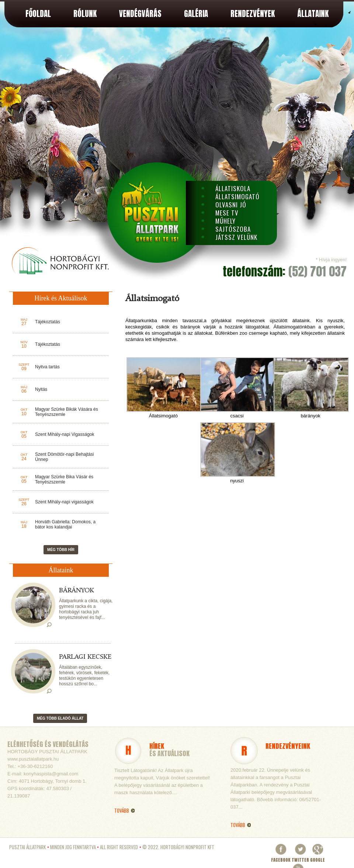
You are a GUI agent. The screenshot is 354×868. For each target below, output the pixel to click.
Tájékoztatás (48, 322)
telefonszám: (256, 271)
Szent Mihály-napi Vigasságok (65, 434)
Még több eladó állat (60, 718)
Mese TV (227, 213)
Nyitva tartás (47, 367)
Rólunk (85, 14)
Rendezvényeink (288, 746)
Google (317, 857)
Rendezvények (253, 14)
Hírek (157, 746)
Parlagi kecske (85, 657)
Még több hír (61, 550)
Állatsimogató (237, 197)
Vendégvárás (140, 14)
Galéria (196, 14)
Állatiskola (233, 189)
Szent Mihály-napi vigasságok (64, 502)
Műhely (225, 221)
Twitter (300, 857)
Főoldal (38, 14)
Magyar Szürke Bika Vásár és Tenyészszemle (64, 479)
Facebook (281, 857)
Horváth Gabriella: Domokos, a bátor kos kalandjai (65, 524)
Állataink (313, 14)
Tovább (238, 825)
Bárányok (77, 590)
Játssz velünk (236, 237)
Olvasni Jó (231, 205)
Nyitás (41, 389)
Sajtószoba (233, 229)
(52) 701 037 (317, 271)
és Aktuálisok (169, 753)
